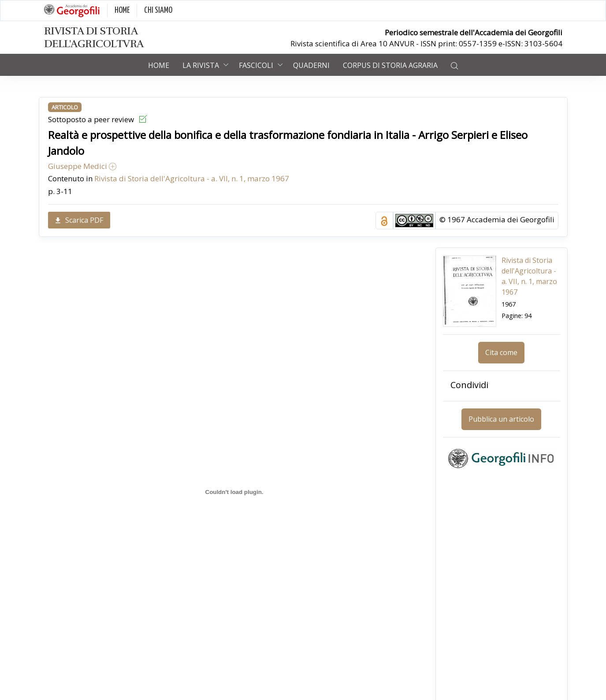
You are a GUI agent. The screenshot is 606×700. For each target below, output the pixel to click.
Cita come (501, 352)
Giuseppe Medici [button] (82, 166)
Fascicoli (256, 65)
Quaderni (311, 65)
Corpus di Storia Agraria (390, 65)
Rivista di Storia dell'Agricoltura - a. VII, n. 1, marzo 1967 (192, 178)
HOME (122, 10)
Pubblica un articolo (501, 419)
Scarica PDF (79, 220)
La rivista (201, 65)
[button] (454, 65)
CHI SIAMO (158, 10)
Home (159, 65)
